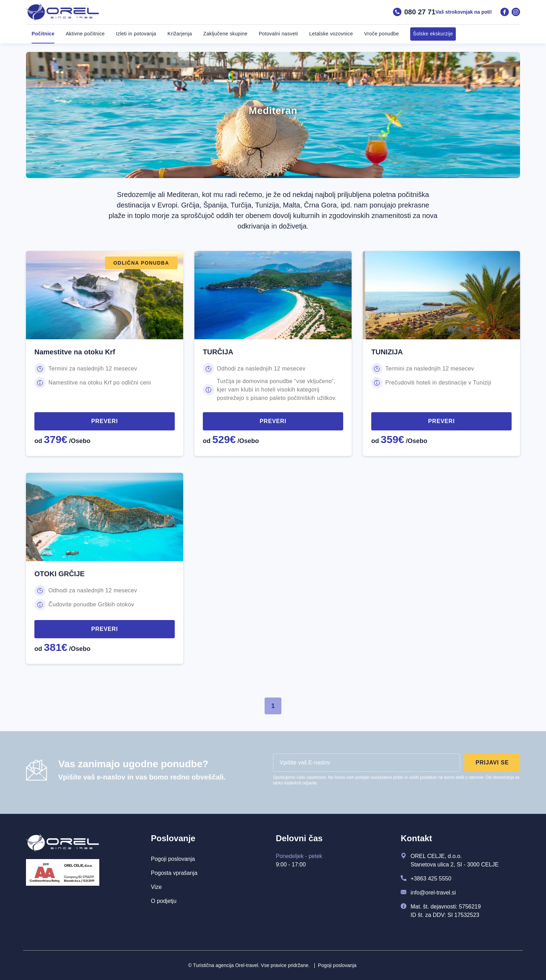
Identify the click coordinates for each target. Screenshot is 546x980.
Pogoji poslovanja (335, 965)
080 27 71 (414, 12)
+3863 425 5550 (431, 879)
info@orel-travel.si (433, 893)
